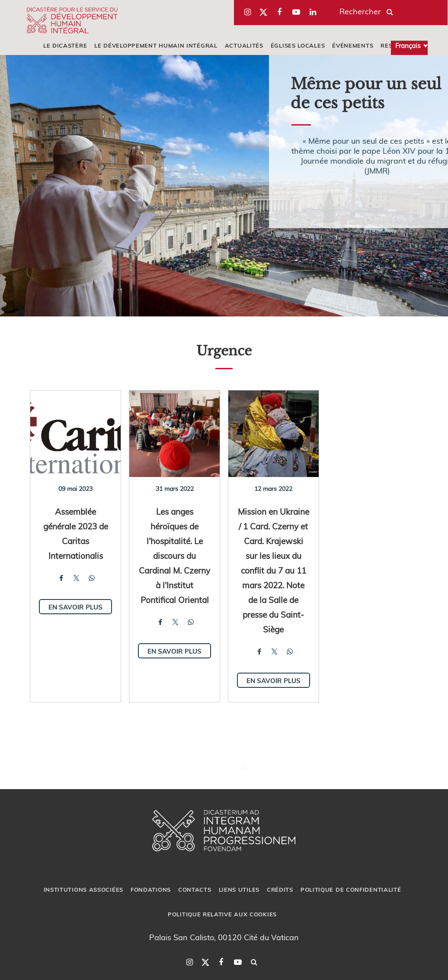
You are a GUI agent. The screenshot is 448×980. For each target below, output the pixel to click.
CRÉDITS (280, 890)
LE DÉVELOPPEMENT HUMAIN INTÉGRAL (156, 45)
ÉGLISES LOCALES (298, 45)
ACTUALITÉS (244, 45)
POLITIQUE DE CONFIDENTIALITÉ (351, 890)
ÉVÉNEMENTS (353, 45)
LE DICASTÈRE (65, 45)
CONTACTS (195, 890)
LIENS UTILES (239, 890)
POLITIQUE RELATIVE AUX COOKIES (222, 914)
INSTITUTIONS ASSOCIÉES (83, 890)
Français (408, 45)
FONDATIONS (151, 890)
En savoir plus (75, 607)
